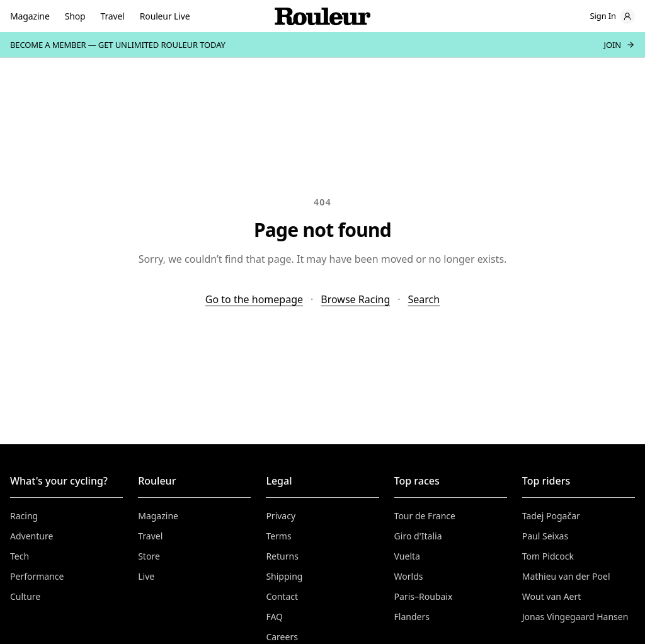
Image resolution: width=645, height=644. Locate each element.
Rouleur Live (165, 16)
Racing (24, 516)
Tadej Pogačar (551, 516)
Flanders (412, 617)
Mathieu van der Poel (566, 576)
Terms (278, 536)
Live (146, 576)
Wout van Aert (552, 596)
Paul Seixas (545, 536)
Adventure (31, 536)
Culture (25, 596)
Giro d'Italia (418, 536)
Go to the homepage (254, 299)
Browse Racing (355, 299)
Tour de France (425, 516)
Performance (37, 576)
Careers (282, 637)
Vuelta (407, 556)
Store (149, 556)
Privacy (281, 516)
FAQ (274, 617)
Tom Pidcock (548, 556)
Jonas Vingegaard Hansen (575, 617)
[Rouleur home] (322, 16)
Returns (282, 556)
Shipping (284, 576)
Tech (20, 556)
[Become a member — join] (322, 45)
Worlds (409, 576)
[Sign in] (613, 16)
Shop (75, 16)
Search (424, 299)
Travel (113, 16)
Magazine (30, 16)
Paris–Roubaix (424, 596)
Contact (282, 596)
